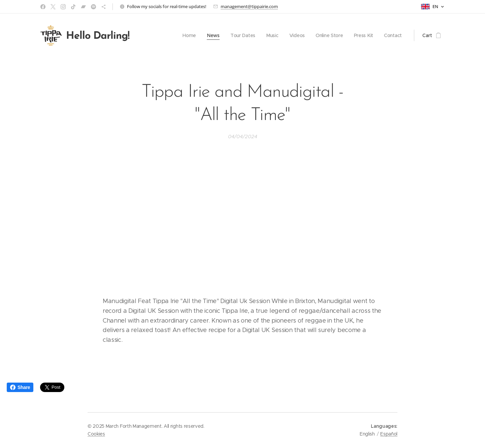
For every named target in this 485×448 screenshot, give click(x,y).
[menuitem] (187, 35)
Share (20, 387)
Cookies (96, 434)
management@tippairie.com (249, 6)
